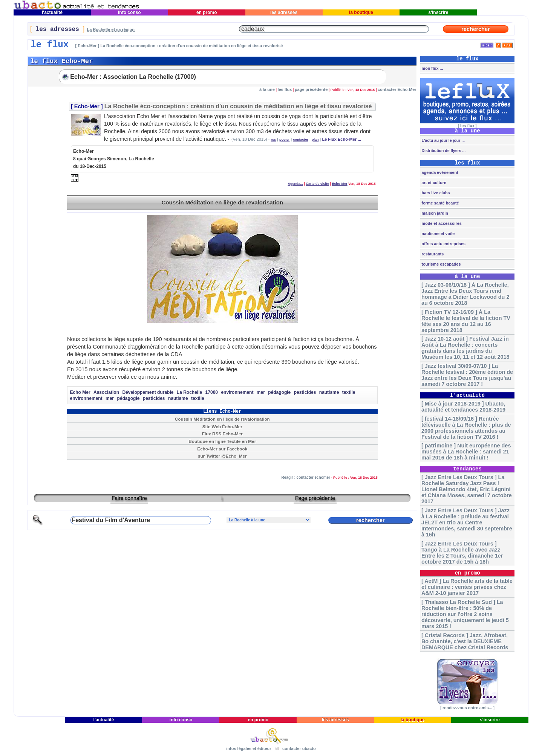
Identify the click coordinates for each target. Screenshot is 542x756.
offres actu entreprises (443, 244)
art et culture (433, 183)
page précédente (311, 89)
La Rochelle (189, 392)
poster (285, 140)
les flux (285, 89)
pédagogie (279, 392)
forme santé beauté (440, 203)
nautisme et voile (438, 234)
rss (273, 140)
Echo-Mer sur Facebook (222, 449)
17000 (212, 392)
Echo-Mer (87, 106)
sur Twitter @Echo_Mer (222, 456)
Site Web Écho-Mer (222, 426)
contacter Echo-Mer (397, 89)
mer (261, 392)
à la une (267, 89)
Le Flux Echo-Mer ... (341, 139)
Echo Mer (80, 392)
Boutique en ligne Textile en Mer (222, 441)
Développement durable (148, 392)
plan (315, 140)
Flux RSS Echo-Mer (222, 434)
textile (349, 392)
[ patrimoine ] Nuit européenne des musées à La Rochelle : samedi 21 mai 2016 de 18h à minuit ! (466, 452)
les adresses (284, 12)
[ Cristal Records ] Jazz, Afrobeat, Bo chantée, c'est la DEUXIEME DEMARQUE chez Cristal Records (465, 641)
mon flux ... (432, 68)
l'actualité (52, 12)
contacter (301, 140)
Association (106, 392)
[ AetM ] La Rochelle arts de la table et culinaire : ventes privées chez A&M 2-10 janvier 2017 (467, 587)
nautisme (329, 392)
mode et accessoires (441, 223)
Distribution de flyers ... (443, 151)
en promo (207, 12)
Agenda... (295, 184)
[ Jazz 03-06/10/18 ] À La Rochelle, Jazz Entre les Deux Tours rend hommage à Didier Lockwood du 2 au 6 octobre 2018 (465, 294)
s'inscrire (438, 12)
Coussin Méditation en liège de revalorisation (222, 202)
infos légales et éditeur (249, 748)
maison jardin (434, 213)
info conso (129, 12)
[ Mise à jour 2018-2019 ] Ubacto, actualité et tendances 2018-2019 (463, 407)
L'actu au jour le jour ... (443, 140)
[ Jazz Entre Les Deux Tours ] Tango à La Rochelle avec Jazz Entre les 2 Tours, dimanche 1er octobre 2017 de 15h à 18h (462, 553)
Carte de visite (318, 184)
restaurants (432, 254)
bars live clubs (435, 193)
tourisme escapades (441, 264)
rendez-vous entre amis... (467, 708)
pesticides (305, 392)
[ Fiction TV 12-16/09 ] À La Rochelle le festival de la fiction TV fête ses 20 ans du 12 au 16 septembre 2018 (466, 321)
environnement (237, 392)
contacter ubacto (299, 748)
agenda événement (439, 172)
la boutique (361, 12)
